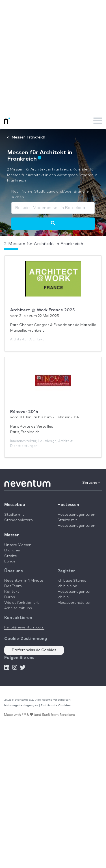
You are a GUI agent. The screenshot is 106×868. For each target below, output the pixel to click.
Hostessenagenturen (76, 515)
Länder (11, 561)
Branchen (13, 550)
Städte (11, 556)
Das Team (13, 586)
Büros (9, 597)
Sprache (91, 483)
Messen (12, 535)
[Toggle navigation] (98, 121)
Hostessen (68, 505)
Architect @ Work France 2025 (42, 310)
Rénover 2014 (24, 412)
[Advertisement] (53, 56)
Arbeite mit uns (18, 608)
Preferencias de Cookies (34, 650)
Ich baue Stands (72, 581)
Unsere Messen (18, 545)
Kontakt (12, 592)
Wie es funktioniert (21, 603)
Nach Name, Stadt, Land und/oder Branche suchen (50, 194)
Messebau (15, 505)
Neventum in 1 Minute (24, 581)
